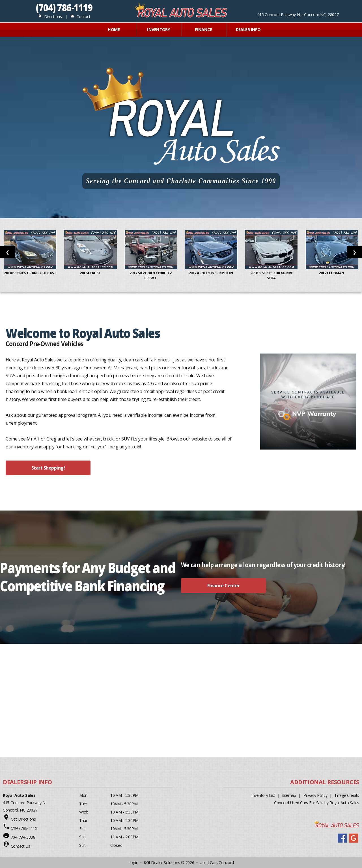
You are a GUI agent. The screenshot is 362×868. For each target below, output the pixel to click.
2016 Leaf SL (90, 273)
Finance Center (223, 586)
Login (133, 862)
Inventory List (263, 795)
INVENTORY (159, 30)
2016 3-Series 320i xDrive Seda (271, 275)
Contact (80, 17)
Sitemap (289, 795)
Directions (50, 17)
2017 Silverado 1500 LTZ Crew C (151, 275)
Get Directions (23, 819)
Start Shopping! (48, 468)
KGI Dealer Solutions (162, 862)
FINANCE (203, 30)
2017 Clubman (332, 273)
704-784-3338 (23, 837)
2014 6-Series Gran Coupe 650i (30, 275)
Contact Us (21, 846)
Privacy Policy (315, 795)
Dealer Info (248, 30)
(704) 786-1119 (64, 7)
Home (114, 30)
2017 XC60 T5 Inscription (211, 273)
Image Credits (347, 795)
